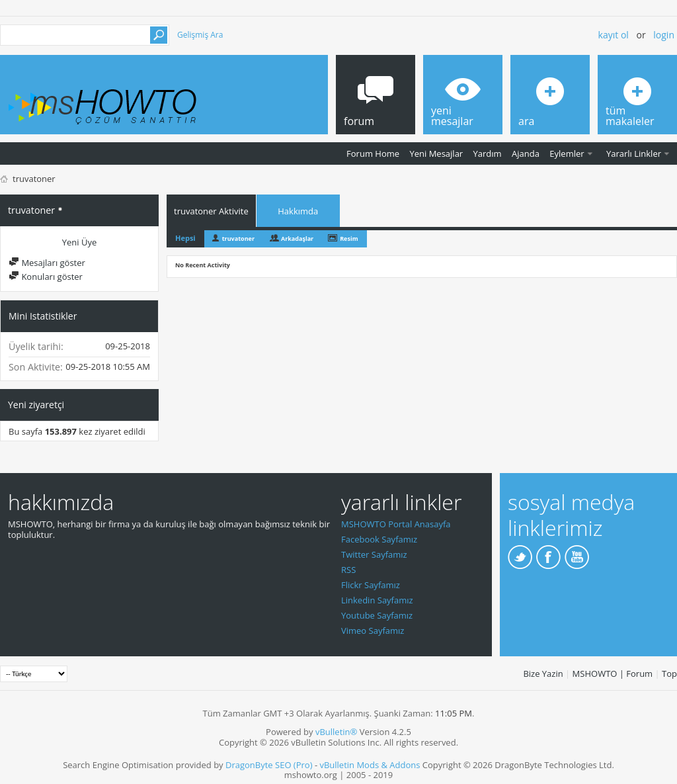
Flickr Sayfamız (371, 585)
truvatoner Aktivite (211, 211)
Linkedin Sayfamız (377, 600)
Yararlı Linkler (634, 153)
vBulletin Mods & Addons (370, 765)
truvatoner (238, 239)
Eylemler (567, 153)
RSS (348, 570)
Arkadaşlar (297, 239)
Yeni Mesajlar (436, 153)
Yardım (488, 153)
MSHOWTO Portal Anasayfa (396, 524)
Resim (349, 239)
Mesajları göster (47, 263)
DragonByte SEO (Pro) (269, 765)
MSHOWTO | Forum (613, 674)
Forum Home (373, 153)
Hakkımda (298, 211)
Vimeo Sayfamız (373, 631)
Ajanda (526, 153)
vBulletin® (336, 732)
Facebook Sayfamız (379, 539)
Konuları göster (46, 277)
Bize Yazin (543, 674)
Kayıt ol (614, 35)
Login (664, 35)
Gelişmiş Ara (200, 35)
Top (669, 674)
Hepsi (185, 238)
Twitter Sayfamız (374, 554)
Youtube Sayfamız (377, 615)
